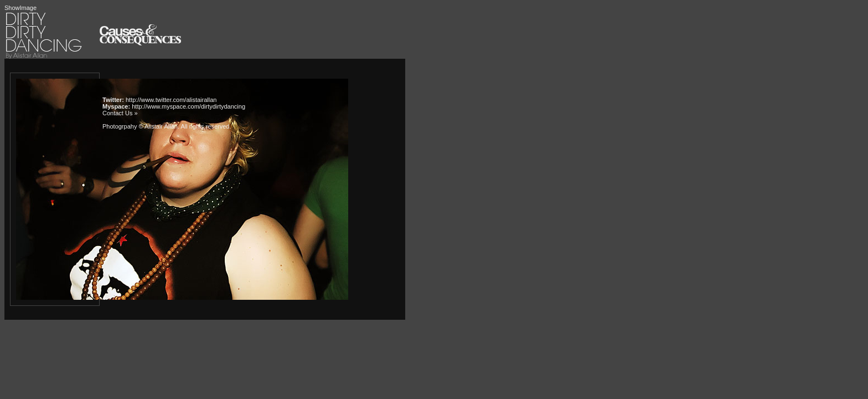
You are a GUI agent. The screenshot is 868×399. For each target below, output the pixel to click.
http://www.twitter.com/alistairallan (171, 100)
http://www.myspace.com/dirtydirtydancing (188, 106)
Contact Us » (120, 113)
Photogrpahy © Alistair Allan (140, 126)
